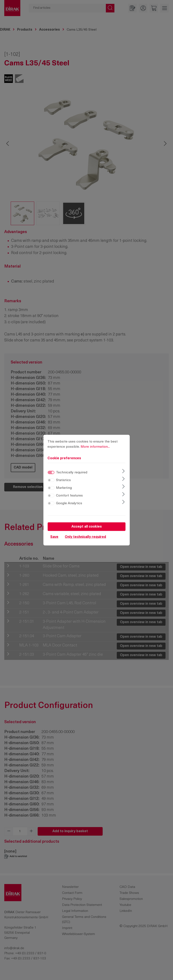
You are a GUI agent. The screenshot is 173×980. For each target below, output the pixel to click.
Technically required (72, 473)
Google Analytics (69, 504)
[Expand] (123, 472)
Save (54, 537)
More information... (95, 447)
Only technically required (85, 537)
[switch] (51, 480)
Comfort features (69, 496)
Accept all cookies (87, 527)
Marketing (64, 488)
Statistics (63, 480)
